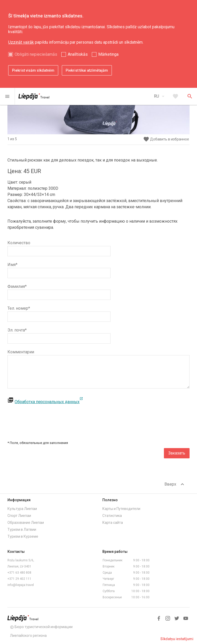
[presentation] (151, 418)
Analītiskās (78, 54)
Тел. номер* (19, 308)
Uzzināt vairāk (21, 42)
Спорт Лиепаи (19, 516)
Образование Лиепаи (26, 523)
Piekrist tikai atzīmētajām (87, 70)
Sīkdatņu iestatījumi (177, 639)
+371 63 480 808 (19, 573)
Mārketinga (108, 54)
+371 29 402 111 (19, 579)
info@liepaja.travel (21, 585)
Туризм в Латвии (22, 529)
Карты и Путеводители (121, 509)
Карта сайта (113, 523)
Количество (19, 243)
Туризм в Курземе (23, 536)
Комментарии (21, 352)
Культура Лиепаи (22, 509)
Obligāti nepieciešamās (36, 54)
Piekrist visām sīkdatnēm (33, 70)
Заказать (177, 453)
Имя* (12, 265)
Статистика (112, 516)
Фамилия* (17, 286)
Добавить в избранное (166, 139)
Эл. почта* (17, 330)
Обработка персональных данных (49, 402)
